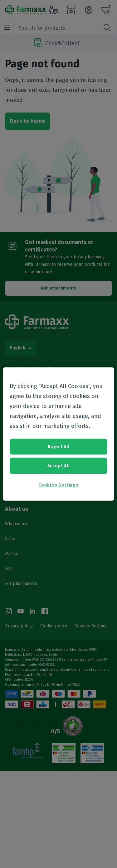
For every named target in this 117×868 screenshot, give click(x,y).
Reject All (59, 446)
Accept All (59, 466)
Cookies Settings (58, 485)
